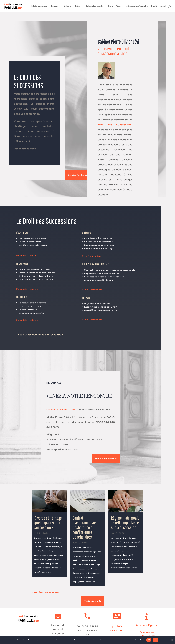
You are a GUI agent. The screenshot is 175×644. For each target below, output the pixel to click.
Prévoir (118, 6)
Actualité (154, 6)
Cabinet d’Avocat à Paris (61, 410)
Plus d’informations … (27, 255)
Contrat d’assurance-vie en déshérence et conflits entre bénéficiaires (86, 527)
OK (149, 640)
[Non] (172, 640)
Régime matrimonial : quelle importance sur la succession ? (126, 523)
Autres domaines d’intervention (137, 6)
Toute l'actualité (93, 601)
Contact (163, 6)
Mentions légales (147, 625)
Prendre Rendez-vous (79, 175)
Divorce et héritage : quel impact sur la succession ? (49, 523)
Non (155, 640)
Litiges (111, 6)
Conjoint (78, 6)
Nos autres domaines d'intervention (40, 335)
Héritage (66, 6)
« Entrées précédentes (45, 592)
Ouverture (54, 6)
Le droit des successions (39, 6)
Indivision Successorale (94, 6)
